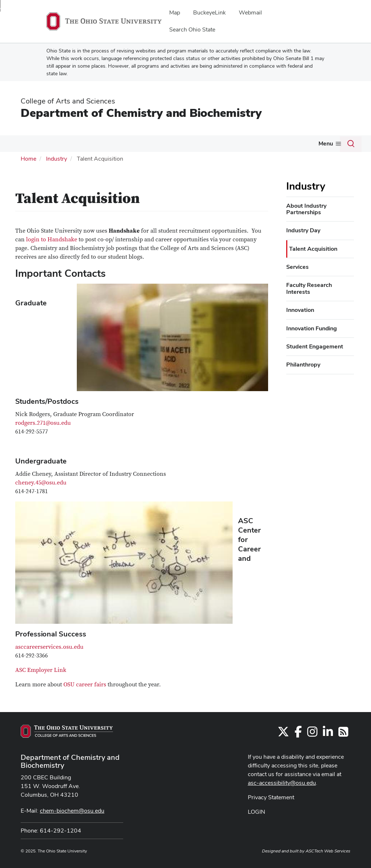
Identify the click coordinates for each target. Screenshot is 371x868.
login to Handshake (52, 240)
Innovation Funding (312, 328)
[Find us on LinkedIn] (328, 734)
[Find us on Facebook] (298, 734)
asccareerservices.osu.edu (49, 647)
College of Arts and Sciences (68, 101)
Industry (57, 159)
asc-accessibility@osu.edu (282, 783)
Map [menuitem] (175, 12)
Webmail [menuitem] (250, 12)
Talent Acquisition (313, 249)
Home (28, 159)
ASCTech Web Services (328, 851)
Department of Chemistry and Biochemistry (141, 113)
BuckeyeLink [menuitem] (209, 12)
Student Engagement (315, 346)
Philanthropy (303, 365)
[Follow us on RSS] (343, 734)
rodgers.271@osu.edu (43, 423)
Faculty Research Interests (309, 288)
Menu (326, 143)
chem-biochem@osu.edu (72, 811)
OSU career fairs (85, 685)
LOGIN (257, 812)
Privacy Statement (271, 797)
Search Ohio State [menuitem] (192, 29)
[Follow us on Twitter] (283, 734)
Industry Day (303, 230)
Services (297, 267)
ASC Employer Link (41, 670)
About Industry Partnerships (306, 209)
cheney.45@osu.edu (41, 483)
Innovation (300, 310)
